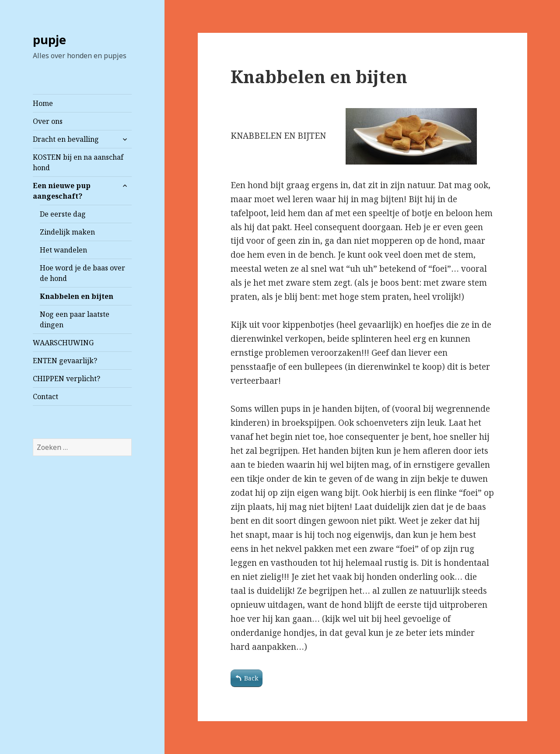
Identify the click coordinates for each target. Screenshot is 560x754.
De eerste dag (63, 214)
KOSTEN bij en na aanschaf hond (78, 162)
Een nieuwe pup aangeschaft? (62, 191)
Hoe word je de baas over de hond (82, 273)
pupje (49, 40)
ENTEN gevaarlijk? (65, 361)
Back (251, 678)
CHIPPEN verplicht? (66, 379)
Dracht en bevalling (66, 139)
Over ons (48, 121)
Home (43, 103)
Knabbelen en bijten (77, 296)
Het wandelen (63, 250)
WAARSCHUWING (63, 343)
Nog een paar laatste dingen (75, 319)
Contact (45, 396)
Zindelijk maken (67, 232)
